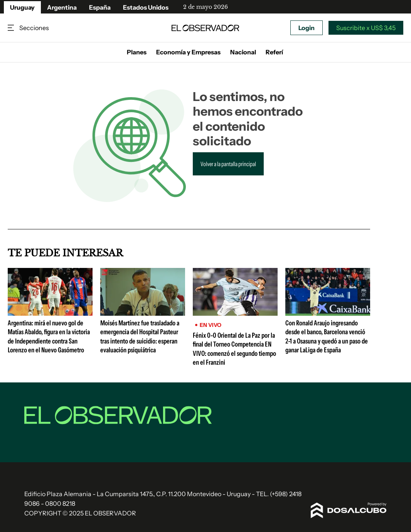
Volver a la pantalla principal (228, 164)
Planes (137, 52)
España (100, 7)
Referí (274, 52)
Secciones (12, 28)
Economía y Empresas (188, 52)
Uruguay (22, 7)
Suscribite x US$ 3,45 (366, 28)
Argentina (62, 7)
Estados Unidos (146, 7)
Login (307, 28)
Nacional (243, 52)
